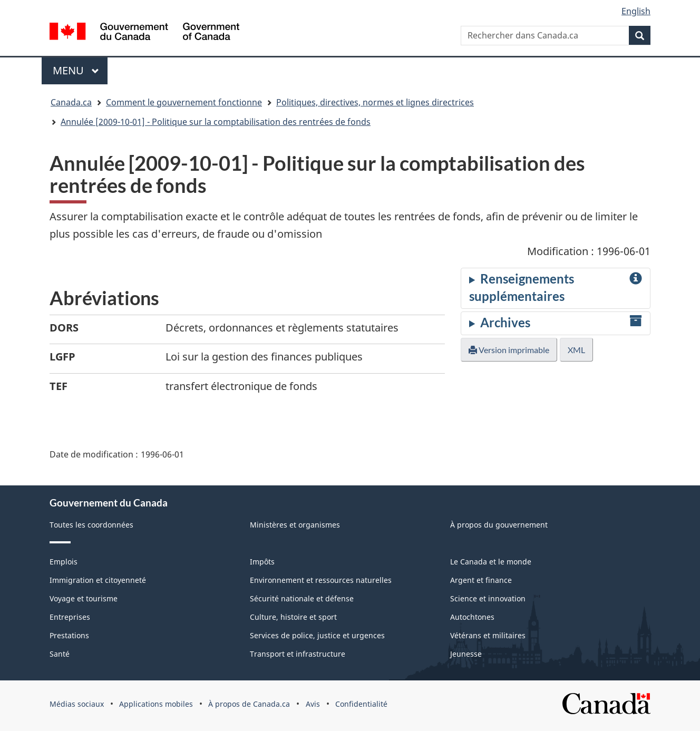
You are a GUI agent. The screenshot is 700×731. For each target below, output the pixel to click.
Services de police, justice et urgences (317, 635)
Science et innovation (488, 598)
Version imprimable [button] (509, 350)
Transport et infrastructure (298, 654)
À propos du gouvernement (499, 525)
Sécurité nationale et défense (302, 598)
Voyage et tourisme (84, 598)
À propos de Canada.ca (249, 704)
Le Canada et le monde (491, 562)
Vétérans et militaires (488, 635)
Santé (60, 654)
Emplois (64, 562)
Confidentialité (361, 704)
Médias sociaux (77, 704)
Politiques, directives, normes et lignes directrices (375, 102)
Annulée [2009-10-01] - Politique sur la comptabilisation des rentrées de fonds (216, 122)
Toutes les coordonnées (91, 525)
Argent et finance (481, 580)
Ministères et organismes (295, 525)
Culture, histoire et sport (293, 617)
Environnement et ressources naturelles (321, 580)
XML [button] (576, 350)
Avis (313, 704)
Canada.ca (71, 102)
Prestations (69, 635)
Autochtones (472, 617)
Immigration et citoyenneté (98, 580)
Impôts (262, 562)
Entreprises (70, 617)
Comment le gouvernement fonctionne (184, 102)
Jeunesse (466, 654)
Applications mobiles (156, 704)
